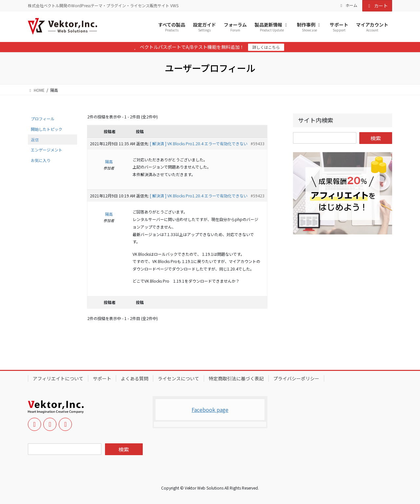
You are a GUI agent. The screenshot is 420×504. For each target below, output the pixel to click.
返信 (35, 140)
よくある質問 (135, 378)
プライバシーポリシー (296, 378)
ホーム (348, 5)
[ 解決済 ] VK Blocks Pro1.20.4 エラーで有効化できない (199, 143)
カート (377, 6)
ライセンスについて (178, 378)
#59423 (258, 196)
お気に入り (41, 160)
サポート (102, 378)
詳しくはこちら (266, 47)
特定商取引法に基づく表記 (236, 378)
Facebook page (210, 410)
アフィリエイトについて (58, 378)
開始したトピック (47, 129)
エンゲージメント (47, 150)
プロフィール (43, 119)
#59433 (258, 143)
